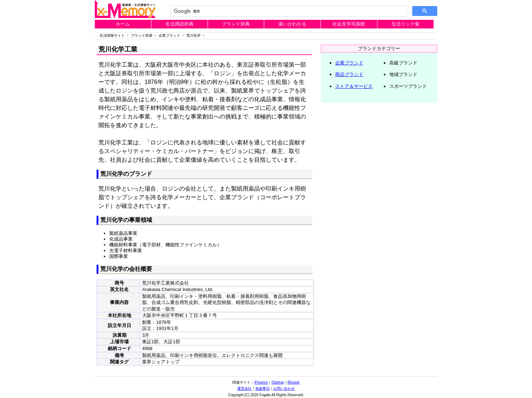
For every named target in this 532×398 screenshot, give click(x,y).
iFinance (261, 382)
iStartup (278, 382)
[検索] (288, 11)
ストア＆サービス (354, 86)
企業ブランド (169, 35)
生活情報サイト (112, 35)
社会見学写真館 (349, 24)
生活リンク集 (405, 24)
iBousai (294, 382)
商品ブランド (349, 74)
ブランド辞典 (236, 24)
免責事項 (262, 388)
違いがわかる (292, 24)
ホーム (123, 24)
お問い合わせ (284, 388)
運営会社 (244, 388)
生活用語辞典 (179, 24)
